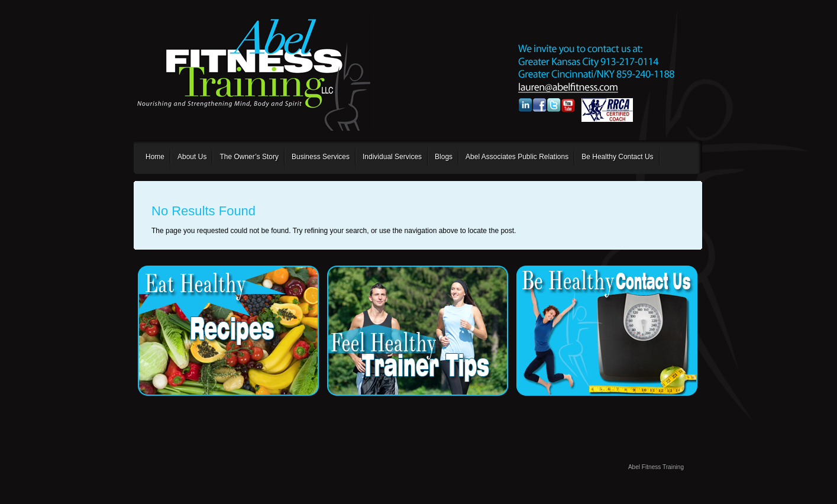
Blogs (444, 157)
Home (155, 157)
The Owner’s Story (249, 157)
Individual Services (392, 157)
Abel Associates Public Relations (517, 157)
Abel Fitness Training (656, 467)
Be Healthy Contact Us (617, 157)
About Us (192, 157)
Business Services (321, 157)
